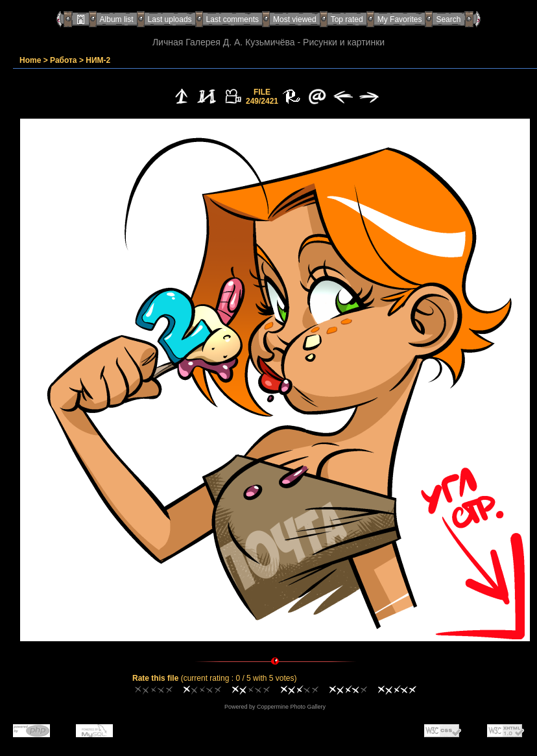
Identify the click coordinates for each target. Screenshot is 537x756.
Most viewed (295, 19)
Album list (117, 19)
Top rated (347, 19)
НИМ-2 (98, 60)
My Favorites (400, 19)
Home (30, 60)
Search (448, 19)
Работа (64, 60)
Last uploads (170, 19)
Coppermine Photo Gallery (291, 707)
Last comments (233, 19)
